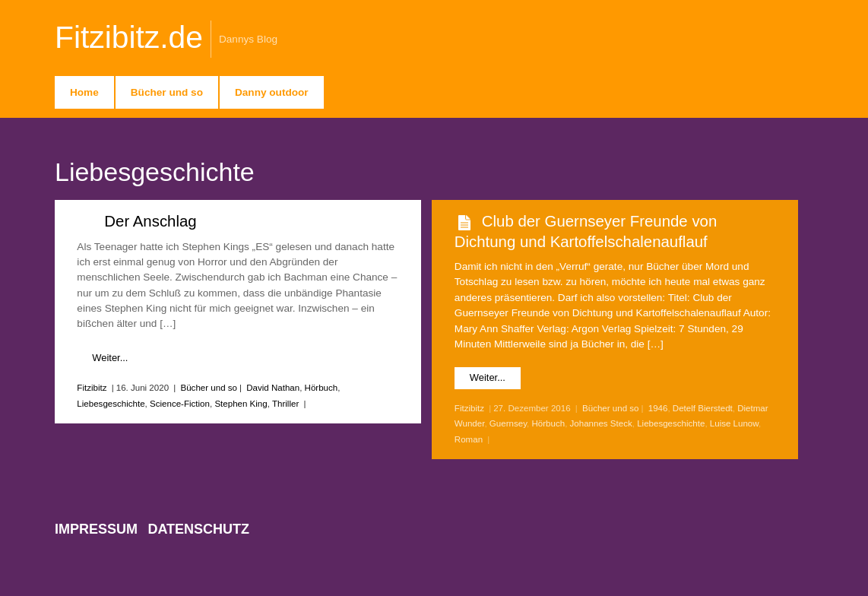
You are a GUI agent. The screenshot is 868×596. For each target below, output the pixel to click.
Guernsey (508, 423)
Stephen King (241, 404)
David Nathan (273, 388)
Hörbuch (322, 388)
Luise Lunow (734, 423)
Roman (469, 439)
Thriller (285, 404)
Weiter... (110, 358)
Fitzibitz (92, 388)
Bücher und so (167, 92)
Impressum (96, 529)
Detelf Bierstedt (703, 408)
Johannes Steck (601, 423)
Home (84, 92)
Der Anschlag (150, 221)
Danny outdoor (272, 92)
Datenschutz (198, 529)
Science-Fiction (180, 404)
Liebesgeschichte (111, 404)
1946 (658, 408)
